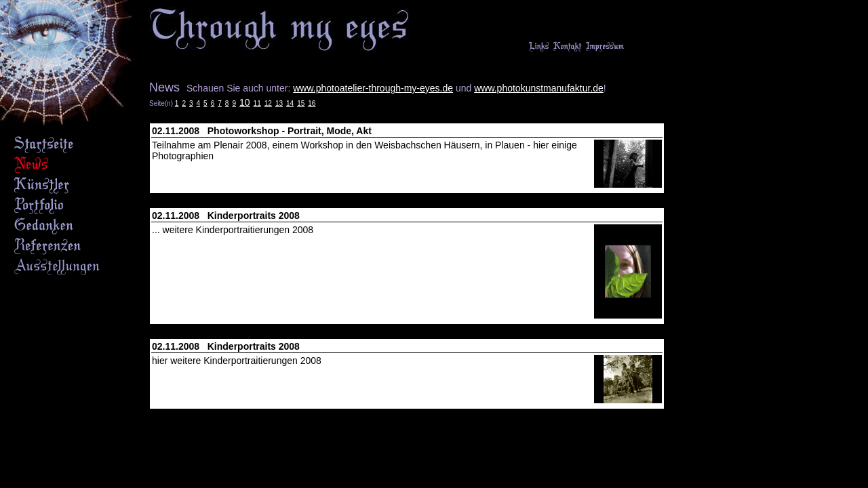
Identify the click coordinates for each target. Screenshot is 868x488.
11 (257, 103)
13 (279, 103)
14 (290, 103)
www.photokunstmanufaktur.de (539, 88)
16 (312, 103)
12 (268, 103)
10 (245, 102)
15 (301, 103)
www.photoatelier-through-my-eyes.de (373, 88)
